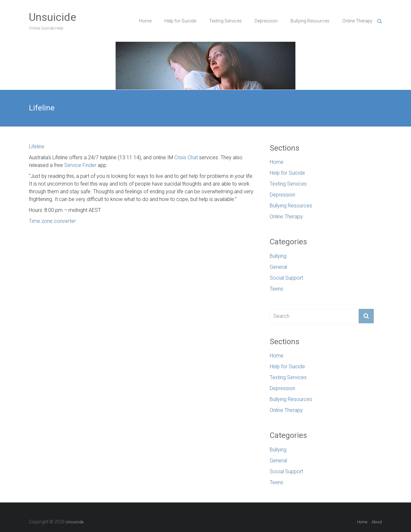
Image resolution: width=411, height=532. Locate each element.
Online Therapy (357, 21)
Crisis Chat (186, 157)
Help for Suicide (180, 21)
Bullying (278, 256)
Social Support (286, 278)
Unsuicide (52, 17)
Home (145, 21)
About (377, 522)
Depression (266, 21)
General (278, 267)
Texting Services (225, 21)
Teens (276, 289)
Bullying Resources (310, 21)
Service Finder (80, 165)
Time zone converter (52, 221)
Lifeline (37, 147)
